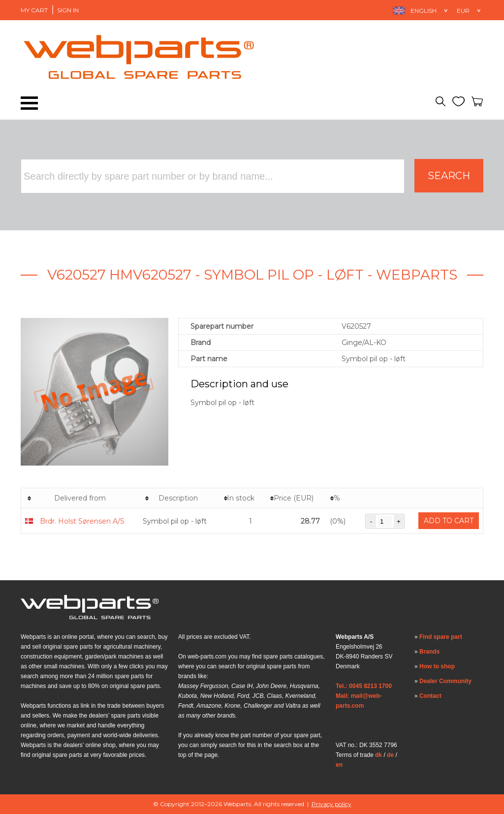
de (390, 755)
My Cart (34, 10)
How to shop (437, 666)
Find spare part (441, 637)
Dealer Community (445, 681)
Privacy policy (331, 804)
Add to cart (449, 521)
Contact (430, 696)
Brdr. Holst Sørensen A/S (82, 521)
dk (378, 755)
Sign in (68, 10)
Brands (429, 652)
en (339, 765)
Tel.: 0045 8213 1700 (364, 686)
